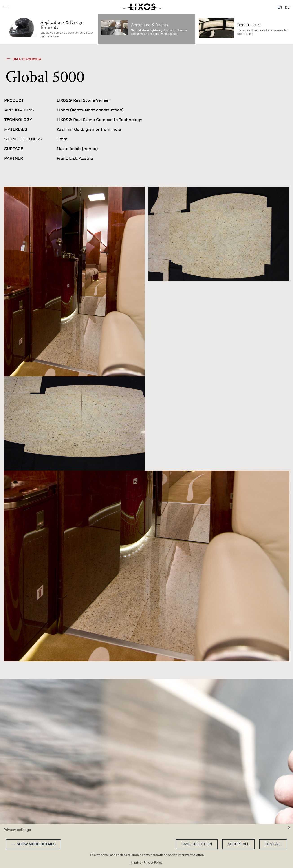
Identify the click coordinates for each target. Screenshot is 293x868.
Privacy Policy (153, 863)
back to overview (27, 59)
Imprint (136, 863)
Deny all (273, 844)
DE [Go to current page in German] (287, 7)
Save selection (197, 844)
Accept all (238, 844)
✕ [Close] (289, 828)
